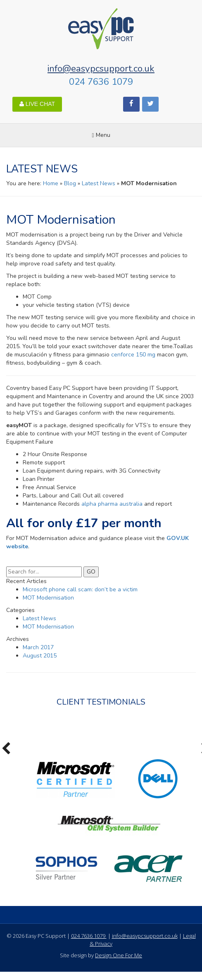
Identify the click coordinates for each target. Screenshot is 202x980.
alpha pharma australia (112, 504)
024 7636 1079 (101, 82)
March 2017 (38, 647)
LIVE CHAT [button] (37, 104)
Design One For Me (119, 955)
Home (51, 183)
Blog (70, 183)
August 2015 (40, 656)
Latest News (99, 183)
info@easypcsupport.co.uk (101, 68)
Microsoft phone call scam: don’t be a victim (80, 589)
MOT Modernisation (48, 598)
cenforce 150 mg (133, 355)
